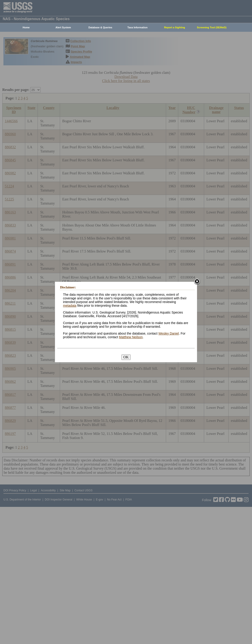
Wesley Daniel (168, 333)
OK (126, 357)
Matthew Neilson (131, 337)
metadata (70, 306)
